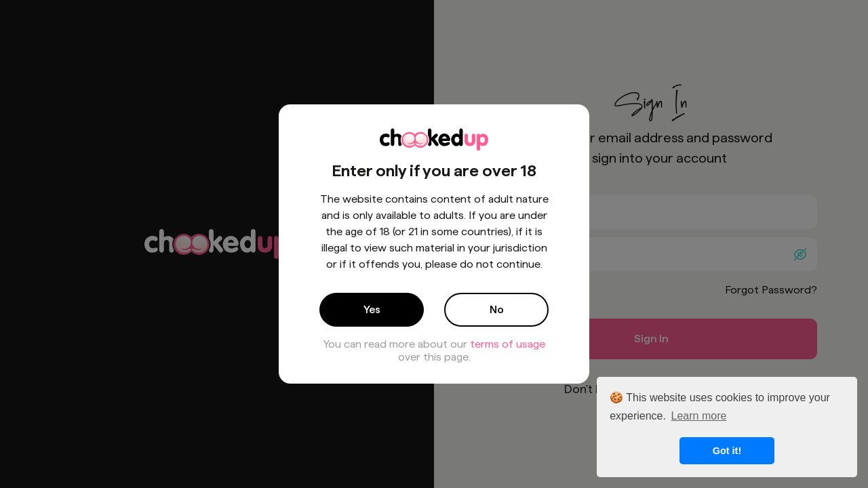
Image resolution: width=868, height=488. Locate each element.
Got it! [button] (727, 451)
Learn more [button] (699, 416)
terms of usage (508, 344)
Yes (372, 309)
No (497, 309)
